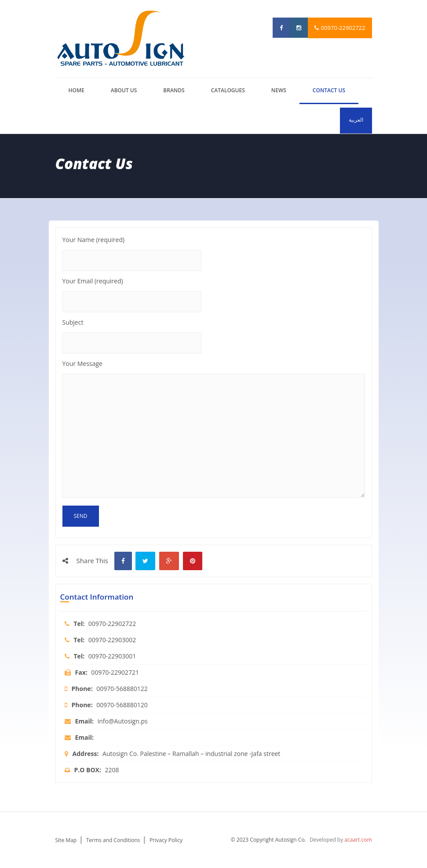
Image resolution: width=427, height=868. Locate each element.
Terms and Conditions (113, 840)
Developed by (341, 840)
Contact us (329, 90)
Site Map (66, 840)
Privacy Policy (166, 840)
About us (124, 90)
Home (77, 90)
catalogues (228, 90)
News (279, 90)
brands (174, 90)
